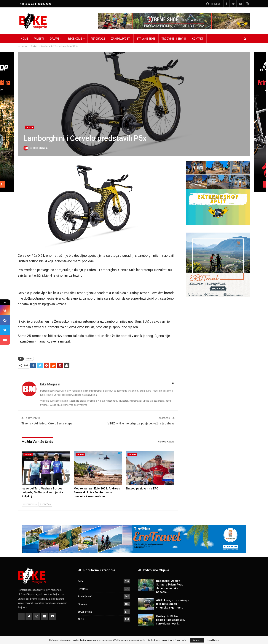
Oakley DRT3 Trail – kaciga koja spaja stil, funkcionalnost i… (170, 620)
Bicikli (30, 128)
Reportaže (98, 39)
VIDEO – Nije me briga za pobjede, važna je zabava (141, 424)
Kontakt (198, 39)
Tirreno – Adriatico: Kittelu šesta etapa (47, 424)
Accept (197, 640)
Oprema (82, 604)
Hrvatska (83, 589)
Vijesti (39, 39)
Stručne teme (146, 39)
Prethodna (30, 504)
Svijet (81, 581)
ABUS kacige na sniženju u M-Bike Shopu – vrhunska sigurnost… (173, 604)
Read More (213, 640)
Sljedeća (45, 504)
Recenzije (75, 39)
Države (55, 39)
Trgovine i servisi (174, 39)
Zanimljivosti (121, 39)
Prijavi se (213, 4)
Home (24, 39)
